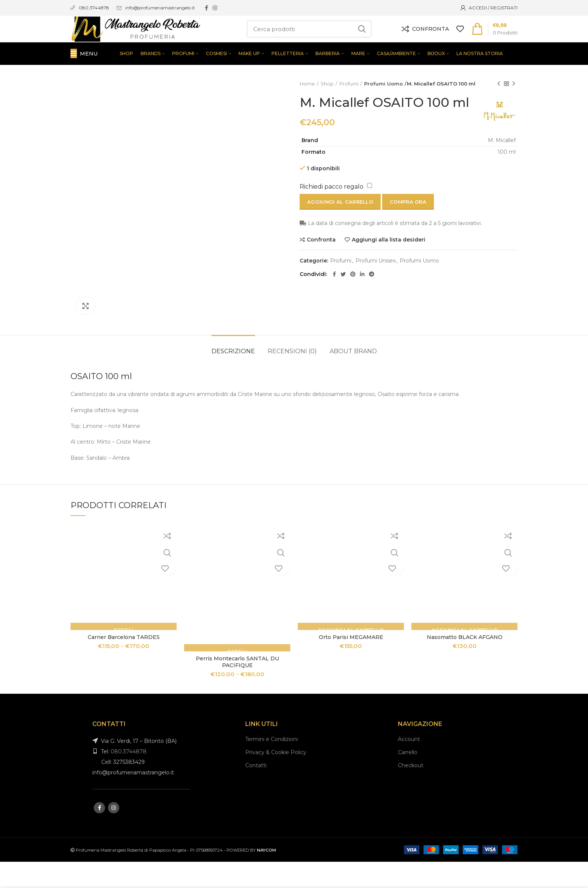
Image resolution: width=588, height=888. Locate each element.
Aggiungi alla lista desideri (388, 270)
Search (361, 42)
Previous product (499, 110)
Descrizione (233, 377)
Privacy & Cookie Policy (276, 778)
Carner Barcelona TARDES (124, 663)
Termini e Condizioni (271, 765)
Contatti (256, 792)
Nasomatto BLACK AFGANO (465, 663)
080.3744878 (129, 778)
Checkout (411, 792)
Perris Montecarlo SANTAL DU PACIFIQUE (237, 688)
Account (409, 765)
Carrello (408, 778)
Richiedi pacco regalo (331, 218)
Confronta (321, 270)
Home (307, 110)
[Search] (309, 42)
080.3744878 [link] (94, 8)
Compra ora (408, 233)
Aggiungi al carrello (340, 233)
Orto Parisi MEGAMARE (351, 663)
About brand (353, 377)
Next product (514, 110)
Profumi (349, 110)
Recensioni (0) (292, 377)
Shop (327, 110)
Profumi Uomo (382, 110)
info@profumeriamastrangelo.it (160, 8)
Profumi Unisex (376, 292)
